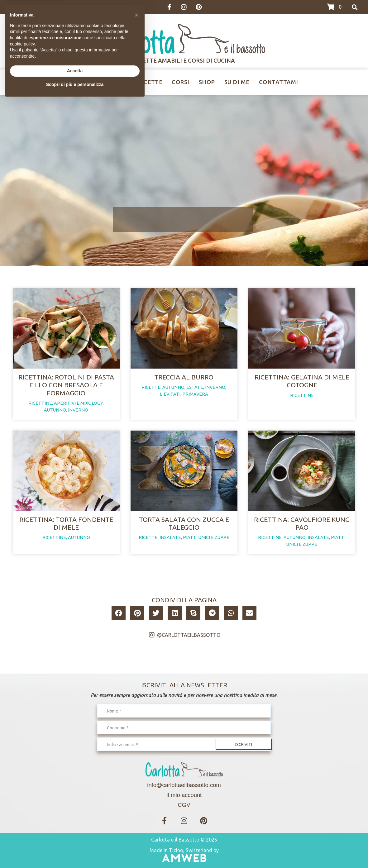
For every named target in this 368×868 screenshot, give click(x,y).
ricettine (40, 403)
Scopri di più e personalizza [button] (75, 851)
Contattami (279, 82)
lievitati (170, 394)
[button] (119, 613)
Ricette (150, 82)
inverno (78, 410)
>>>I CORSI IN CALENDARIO (40, 7)
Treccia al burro (184, 377)
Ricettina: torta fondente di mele (66, 523)
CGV (184, 805)
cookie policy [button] (22, 810)
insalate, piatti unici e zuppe (194, 537)
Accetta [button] (75, 837)
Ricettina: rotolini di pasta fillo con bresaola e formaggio (66, 385)
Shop (207, 82)
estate (195, 387)
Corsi (181, 82)
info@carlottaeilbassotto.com (184, 785)
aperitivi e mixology (78, 403)
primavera (195, 394)
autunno (55, 410)
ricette (151, 387)
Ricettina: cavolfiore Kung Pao (302, 523)
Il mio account (184, 795)
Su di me (237, 82)
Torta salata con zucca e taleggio (184, 523)
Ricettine (113, 82)
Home (79, 82)
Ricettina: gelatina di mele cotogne (302, 381)
